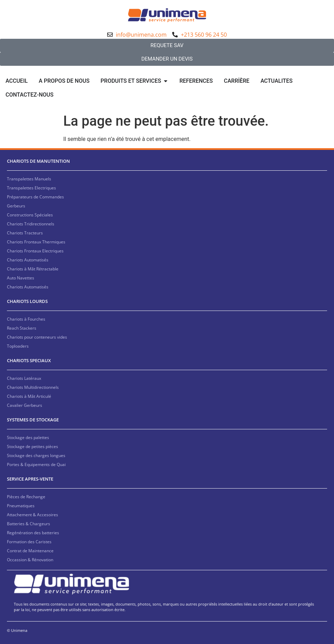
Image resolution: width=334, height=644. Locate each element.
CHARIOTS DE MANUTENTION (38, 161)
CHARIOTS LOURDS (27, 301)
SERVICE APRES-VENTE (30, 479)
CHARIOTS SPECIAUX (29, 360)
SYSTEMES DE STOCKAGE (33, 420)
